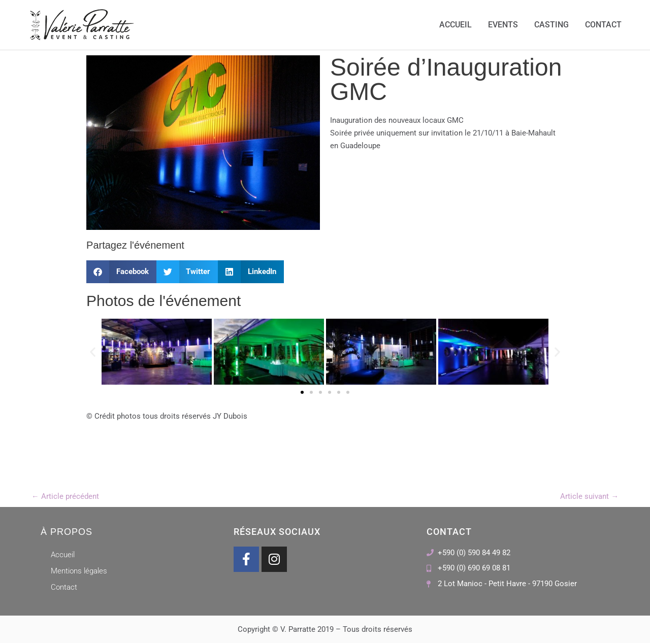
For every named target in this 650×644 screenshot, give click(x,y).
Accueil (456, 25)
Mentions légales (79, 572)
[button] (121, 272)
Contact (603, 25)
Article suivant (589, 497)
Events (503, 25)
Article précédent (65, 497)
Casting (551, 25)
